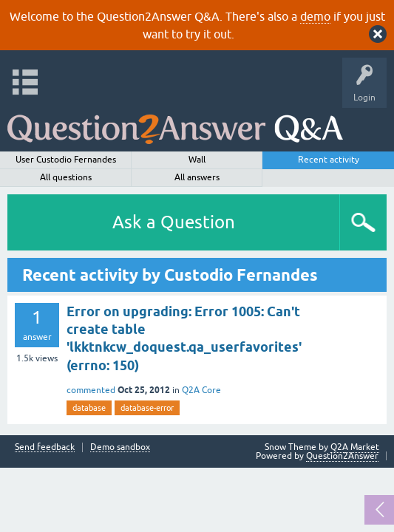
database (89, 408)
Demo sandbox (120, 447)
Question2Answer (342, 456)
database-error (147, 408)
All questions (66, 177)
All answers (197, 177)
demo (315, 16)
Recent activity (329, 160)
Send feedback (45, 447)
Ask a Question (174, 222)
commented (91, 390)
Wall (197, 160)
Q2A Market (355, 447)
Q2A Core (201, 390)
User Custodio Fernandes (66, 160)
